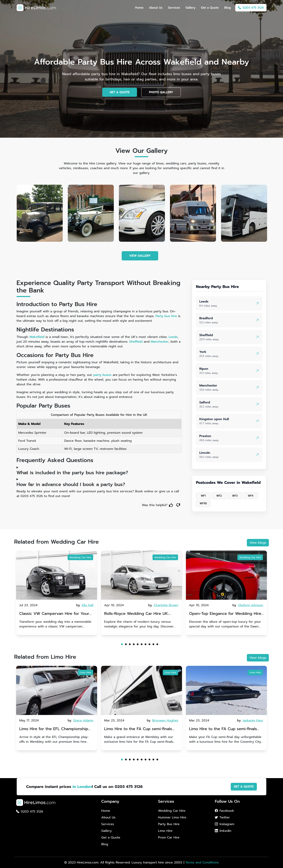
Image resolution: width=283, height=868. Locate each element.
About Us (156, 8)
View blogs (258, 543)
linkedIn (223, 831)
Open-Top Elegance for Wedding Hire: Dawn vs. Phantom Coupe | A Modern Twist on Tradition (226, 614)
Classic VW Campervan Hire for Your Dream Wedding (54, 614)
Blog (227, 8)
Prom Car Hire (169, 838)
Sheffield (136, 342)
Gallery (191, 8)
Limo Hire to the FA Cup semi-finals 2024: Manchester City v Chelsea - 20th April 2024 (138, 729)
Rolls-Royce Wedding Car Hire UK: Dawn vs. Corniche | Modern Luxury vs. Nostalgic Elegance (141, 614)
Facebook (224, 811)
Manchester (160, 342)
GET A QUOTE (120, 92)
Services (174, 8)
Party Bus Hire (169, 824)
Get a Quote (210, 8)
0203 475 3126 (251, 8)
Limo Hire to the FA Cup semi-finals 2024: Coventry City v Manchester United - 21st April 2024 (223, 729)
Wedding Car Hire (80, 557)
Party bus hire (166, 316)
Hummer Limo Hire (172, 817)
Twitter (222, 817)
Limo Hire (86, 672)
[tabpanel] (57, 593)
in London (82, 787)
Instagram (225, 824)
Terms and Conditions (202, 862)
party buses (102, 375)
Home (139, 8)
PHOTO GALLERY (161, 92)
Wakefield (37, 337)
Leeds (173, 337)
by (85, 605)
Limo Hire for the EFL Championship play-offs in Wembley (54, 729)
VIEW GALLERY (140, 256)
